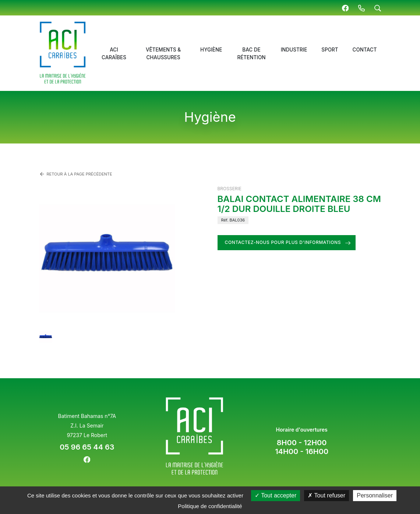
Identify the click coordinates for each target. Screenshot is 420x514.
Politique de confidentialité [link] (210, 506)
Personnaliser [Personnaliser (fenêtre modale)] (375, 495)
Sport (330, 50)
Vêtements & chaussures (163, 53)
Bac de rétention (251, 53)
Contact (365, 50)
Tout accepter (276, 495)
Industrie (294, 50)
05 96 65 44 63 (87, 447)
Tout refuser (327, 495)
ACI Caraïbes (114, 53)
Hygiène (211, 50)
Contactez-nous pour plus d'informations (283, 242)
